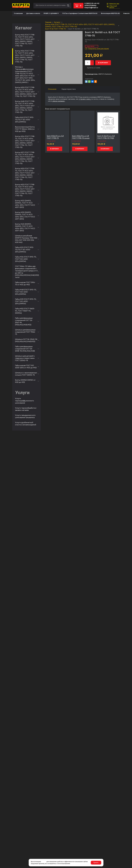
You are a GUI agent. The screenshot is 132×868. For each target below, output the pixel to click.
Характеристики (69, 89)
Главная (48, 22)
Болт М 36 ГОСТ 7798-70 (55, 29)
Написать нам (114, 4)
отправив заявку (85, 99)
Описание (52, 89)
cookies (44, 862)
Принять (96, 863)
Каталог (57, 22)
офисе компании (59, 101)
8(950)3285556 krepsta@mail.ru (91, 7)
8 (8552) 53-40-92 (92, 3)
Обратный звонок (113, 7)
